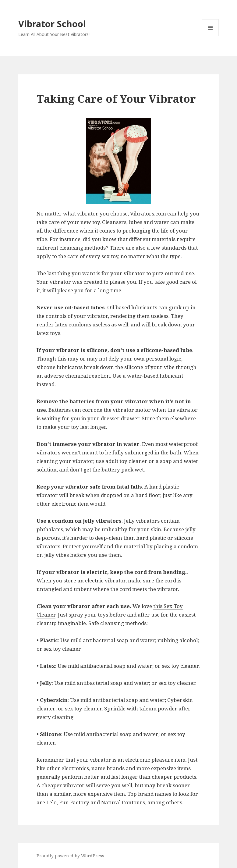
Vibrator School (52, 24)
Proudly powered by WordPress (70, 856)
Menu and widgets (210, 36)
